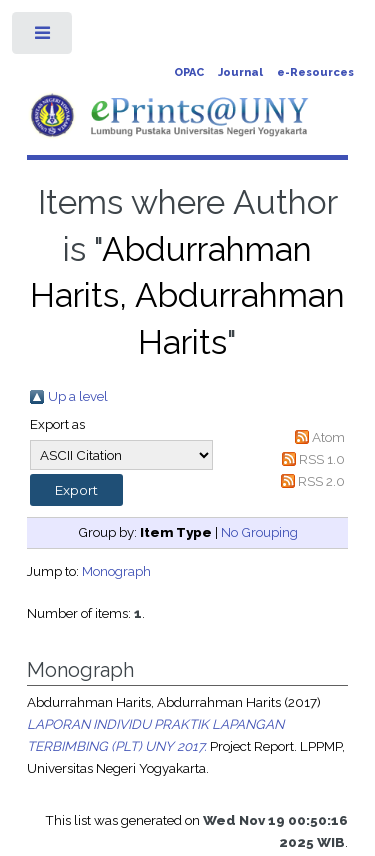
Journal (240, 72)
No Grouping (259, 532)
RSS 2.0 (321, 481)
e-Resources (315, 72)
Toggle (43, 37)
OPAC (189, 72)
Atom (328, 437)
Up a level (78, 396)
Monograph (116, 571)
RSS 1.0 (322, 459)
